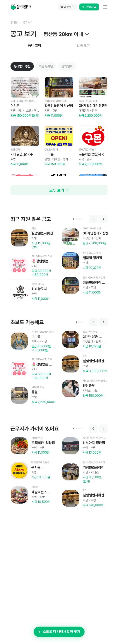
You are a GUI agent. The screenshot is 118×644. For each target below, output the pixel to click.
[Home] (21, 7)
